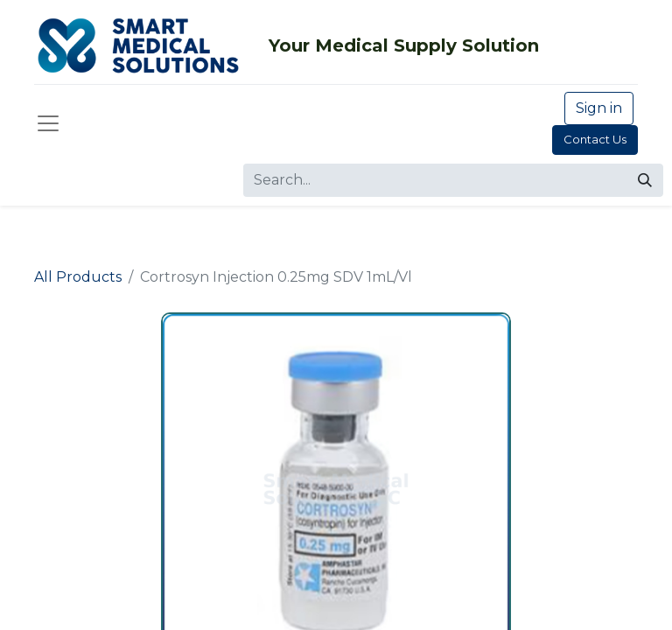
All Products (78, 277)
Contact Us (595, 139)
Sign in (599, 108)
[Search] (645, 180)
